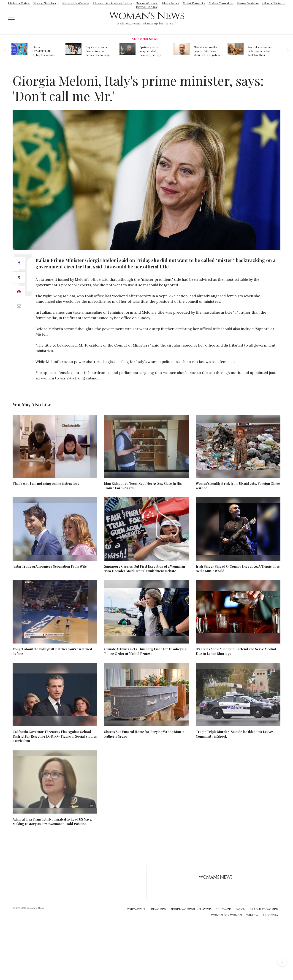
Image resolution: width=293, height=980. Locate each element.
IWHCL (240, 909)
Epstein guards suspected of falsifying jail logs (151, 51)
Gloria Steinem (274, 3)
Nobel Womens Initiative (191, 909)
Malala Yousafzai (221, 3)
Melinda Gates (19, 3)
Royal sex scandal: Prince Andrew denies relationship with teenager (98, 51)
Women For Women (226, 915)
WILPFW (252, 915)
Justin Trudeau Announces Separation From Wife (50, 566)
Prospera (270, 915)
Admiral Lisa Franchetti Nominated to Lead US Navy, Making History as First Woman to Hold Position (52, 822)
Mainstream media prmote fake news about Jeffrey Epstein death (207, 51)
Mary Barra (171, 3)
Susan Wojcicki (147, 3)
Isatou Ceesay (147, 7)
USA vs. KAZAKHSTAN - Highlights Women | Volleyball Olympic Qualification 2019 (44, 51)
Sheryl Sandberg (46, 3)
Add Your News (145, 39)
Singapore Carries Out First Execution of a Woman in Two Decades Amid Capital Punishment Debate (145, 569)
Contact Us (136, 909)
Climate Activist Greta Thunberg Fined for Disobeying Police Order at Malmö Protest (145, 651)
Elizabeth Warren (76, 3)
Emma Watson (248, 3)
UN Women (158, 909)
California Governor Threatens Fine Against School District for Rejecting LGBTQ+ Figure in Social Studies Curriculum (55, 736)
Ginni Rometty (194, 3)
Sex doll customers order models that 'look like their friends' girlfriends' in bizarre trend (260, 51)
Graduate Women (264, 909)
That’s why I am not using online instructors (46, 483)
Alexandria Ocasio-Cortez (113, 3)
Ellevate (223, 909)
